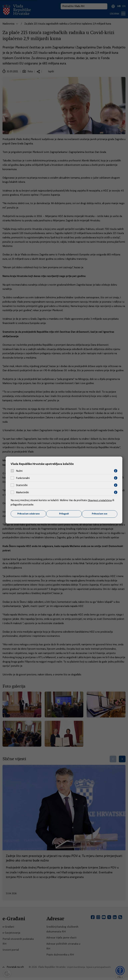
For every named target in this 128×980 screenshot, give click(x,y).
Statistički (22, 485)
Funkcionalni (23, 478)
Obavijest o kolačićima (100, 500)
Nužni (19, 471)
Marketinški (22, 492)
